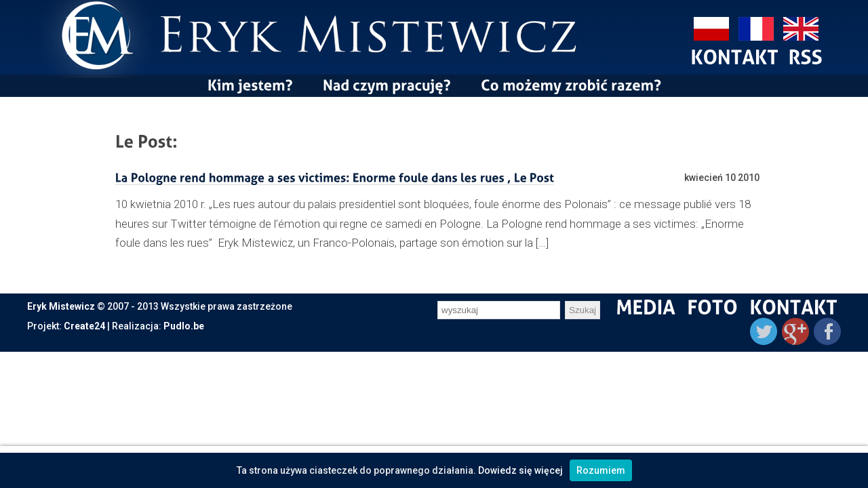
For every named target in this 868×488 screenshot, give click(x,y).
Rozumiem (601, 470)
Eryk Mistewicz (61, 306)
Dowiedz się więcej (520, 470)
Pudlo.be (184, 326)
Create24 (84, 326)
